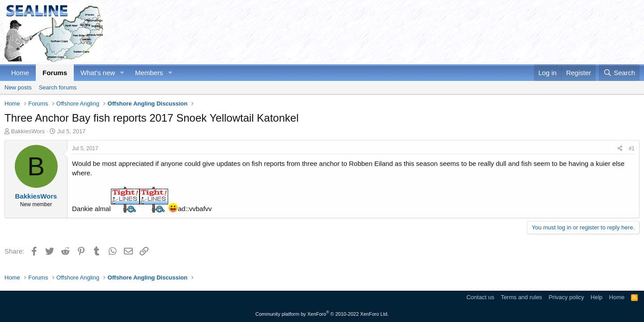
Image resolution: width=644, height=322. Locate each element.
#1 (632, 148)
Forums (55, 73)
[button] (122, 73)
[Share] (620, 149)
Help (597, 297)
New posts (18, 87)
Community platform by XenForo (322, 314)
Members (149, 73)
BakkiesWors (28, 131)
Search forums (58, 87)
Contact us (480, 297)
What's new (98, 73)
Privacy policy (566, 297)
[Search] (619, 73)
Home (20, 73)
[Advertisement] (477, 32)
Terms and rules (521, 297)
